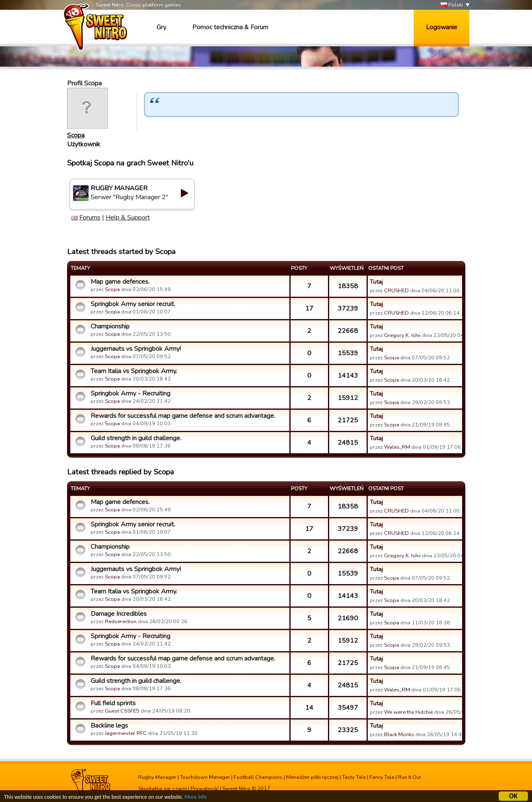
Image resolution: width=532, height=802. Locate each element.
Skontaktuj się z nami (163, 789)
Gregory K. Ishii (402, 335)
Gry (161, 27)
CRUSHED (396, 291)
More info (195, 798)
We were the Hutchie (408, 712)
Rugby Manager (157, 777)
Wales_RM (397, 447)
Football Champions (258, 777)
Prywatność (205, 789)
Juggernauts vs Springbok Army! (136, 349)
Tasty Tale (354, 777)
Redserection (121, 622)
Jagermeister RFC (126, 733)
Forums (90, 217)
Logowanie (442, 27)
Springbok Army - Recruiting (130, 393)
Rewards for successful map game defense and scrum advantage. (183, 416)
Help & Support (128, 217)
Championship (110, 326)
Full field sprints (113, 703)
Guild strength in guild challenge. (136, 438)
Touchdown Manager (205, 777)
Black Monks (399, 735)
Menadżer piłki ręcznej (312, 777)
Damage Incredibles (119, 614)
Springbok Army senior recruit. (133, 304)
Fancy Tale (382, 777)
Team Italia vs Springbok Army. (134, 371)
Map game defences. (120, 282)
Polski (452, 5)
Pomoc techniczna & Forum (230, 27)
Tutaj (376, 282)
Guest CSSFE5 (122, 711)
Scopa (76, 135)
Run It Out (409, 777)
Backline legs (109, 726)
